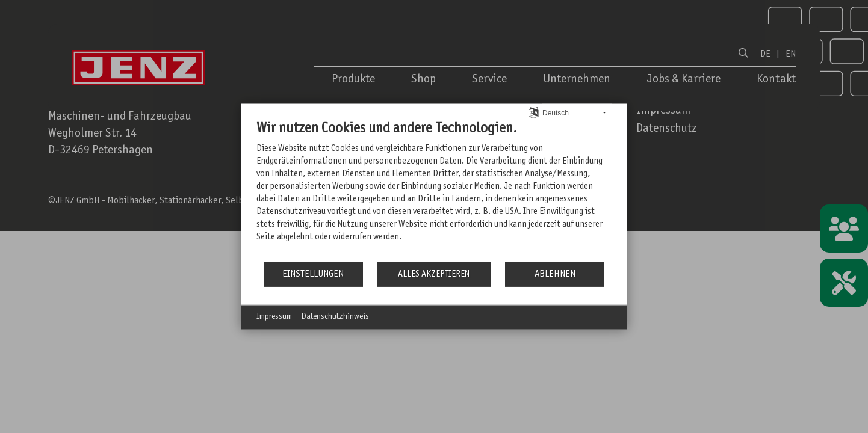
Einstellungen (313, 274)
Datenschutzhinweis (335, 317)
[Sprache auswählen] (534, 113)
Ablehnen (555, 274)
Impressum (274, 317)
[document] (434, 191)
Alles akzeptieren (434, 275)
